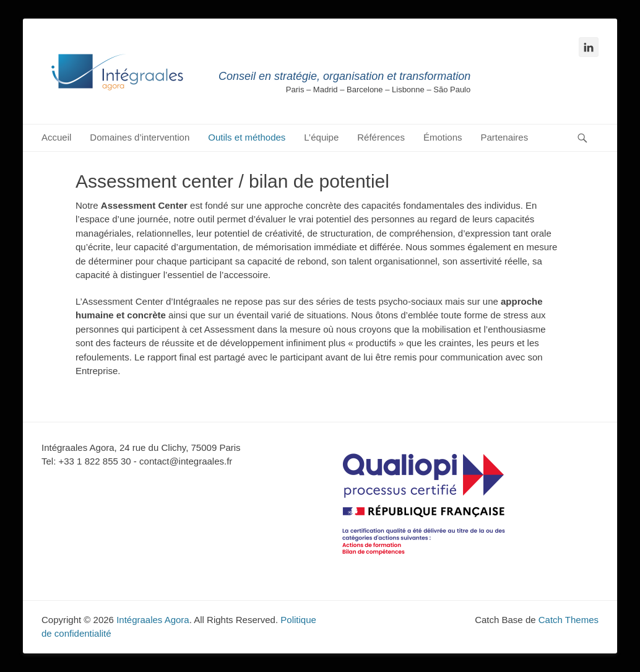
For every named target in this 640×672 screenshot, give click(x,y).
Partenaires (505, 137)
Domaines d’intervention (140, 137)
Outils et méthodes (247, 137)
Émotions (443, 137)
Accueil (56, 137)
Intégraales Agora (153, 620)
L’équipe (321, 137)
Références (381, 137)
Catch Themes (569, 620)
